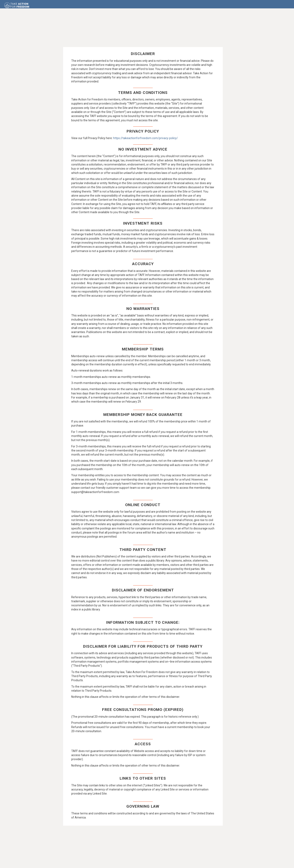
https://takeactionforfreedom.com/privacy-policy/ (145, 140)
